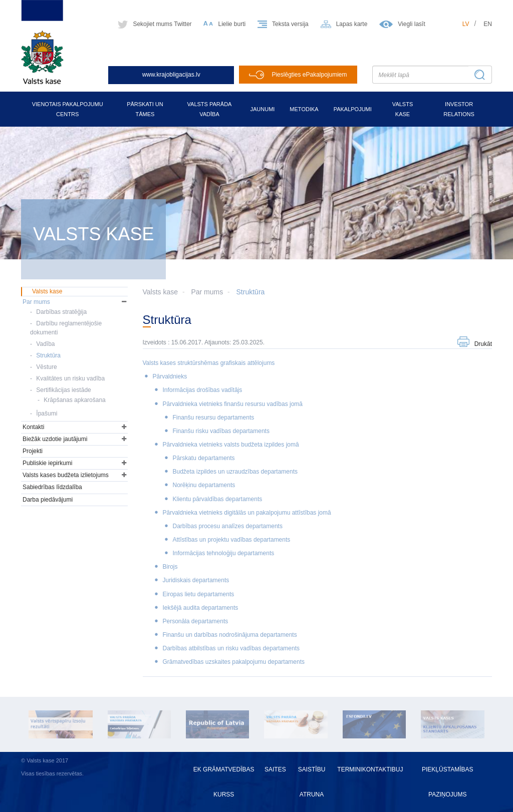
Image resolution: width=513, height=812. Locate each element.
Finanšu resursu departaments (214, 418)
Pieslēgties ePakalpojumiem (309, 75)
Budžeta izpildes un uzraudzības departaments (235, 472)
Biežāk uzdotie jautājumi (55, 439)
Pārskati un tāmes (145, 109)
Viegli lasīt (411, 24)
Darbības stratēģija (61, 312)
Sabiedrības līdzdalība (52, 487)
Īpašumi (47, 414)
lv (466, 24)
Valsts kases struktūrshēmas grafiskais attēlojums (209, 363)
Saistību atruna (312, 782)
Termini (349, 769)
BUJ (398, 769)
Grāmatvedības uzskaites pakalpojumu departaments (234, 662)
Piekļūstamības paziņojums (447, 782)
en (488, 24)
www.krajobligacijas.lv (171, 75)
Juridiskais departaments (196, 580)
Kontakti (33, 427)
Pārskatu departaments (204, 458)
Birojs (170, 567)
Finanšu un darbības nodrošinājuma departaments (230, 635)
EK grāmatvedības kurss (224, 782)
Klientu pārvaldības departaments (218, 499)
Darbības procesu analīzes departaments (228, 526)
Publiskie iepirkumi (47, 463)
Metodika (304, 109)
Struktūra (251, 292)
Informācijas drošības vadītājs (203, 390)
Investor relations (459, 109)
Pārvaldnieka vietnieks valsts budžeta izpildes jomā (231, 445)
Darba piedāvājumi (48, 500)
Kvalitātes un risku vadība (70, 378)
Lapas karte (352, 24)
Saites (275, 769)
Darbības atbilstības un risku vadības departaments (231, 648)
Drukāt (483, 344)
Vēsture (46, 367)
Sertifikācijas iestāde (63, 390)
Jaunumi (262, 109)
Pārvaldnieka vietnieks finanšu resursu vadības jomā (233, 404)
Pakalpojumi (353, 109)
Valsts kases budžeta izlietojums (66, 475)
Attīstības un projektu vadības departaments (232, 540)
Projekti (33, 451)
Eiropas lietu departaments (199, 594)
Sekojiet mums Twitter (162, 24)
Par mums (207, 292)
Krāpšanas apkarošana (74, 400)
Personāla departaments (196, 621)
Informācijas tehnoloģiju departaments (224, 553)
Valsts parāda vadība (210, 109)
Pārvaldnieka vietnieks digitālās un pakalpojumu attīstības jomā (247, 513)
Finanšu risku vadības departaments (221, 431)
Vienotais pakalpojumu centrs (68, 109)
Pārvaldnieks (170, 376)
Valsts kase (403, 109)
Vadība (45, 344)
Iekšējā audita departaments (201, 608)
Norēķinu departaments (204, 485)
